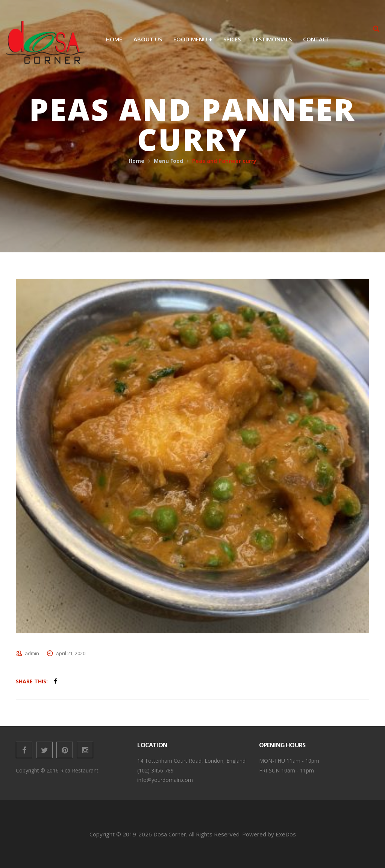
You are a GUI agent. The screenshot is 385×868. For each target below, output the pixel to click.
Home (136, 161)
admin (32, 653)
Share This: (32, 681)
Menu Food (168, 161)
